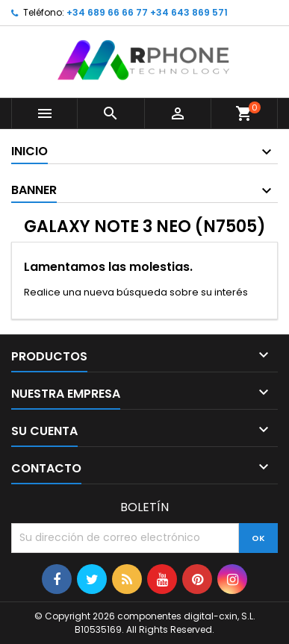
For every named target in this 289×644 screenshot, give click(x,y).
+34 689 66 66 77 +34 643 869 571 (147, 12)
